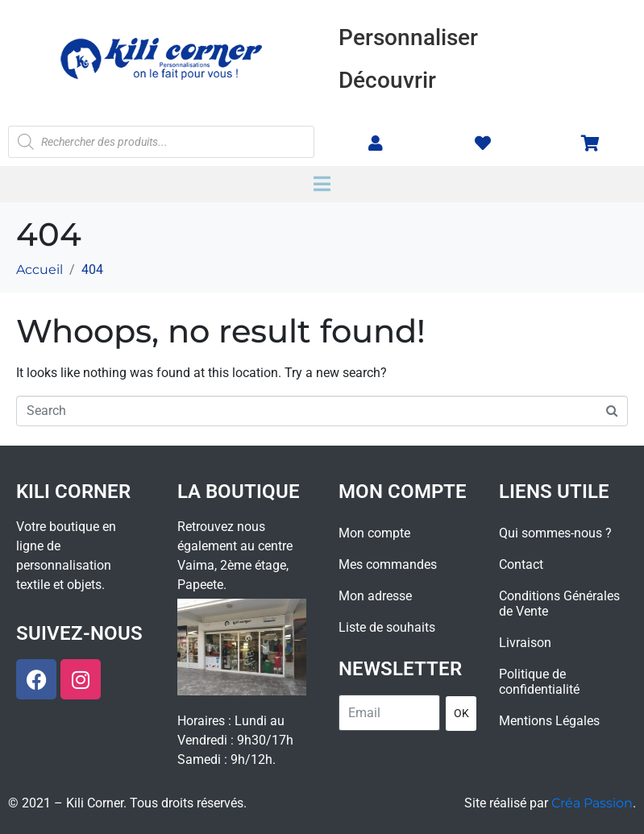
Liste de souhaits (387, 627)
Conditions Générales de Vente (559, 604)
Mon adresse (375, 596)
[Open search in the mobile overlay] (161, 142)
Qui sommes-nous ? (555, 533)
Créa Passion (592, 803)
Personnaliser (408, 37)
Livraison (525, 643)
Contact (521, 564)
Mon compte (374, 533)
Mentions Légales (549, 721)
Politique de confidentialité (539, 682)
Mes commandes (388, 564)
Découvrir (387, 80)
